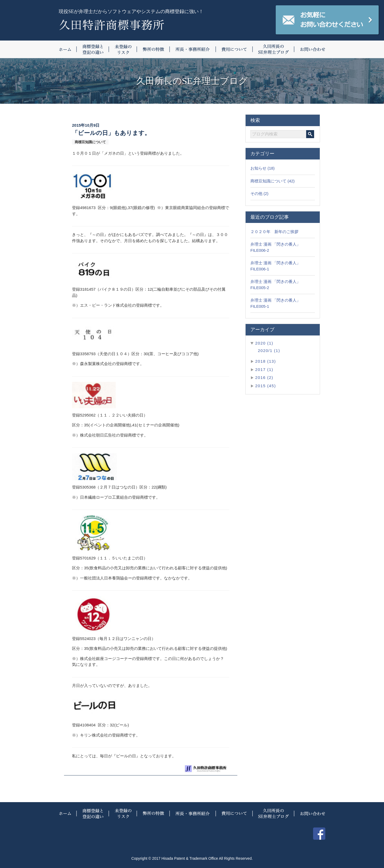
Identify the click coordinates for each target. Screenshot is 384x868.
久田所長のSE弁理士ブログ (274, 49)
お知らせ (258, 168)
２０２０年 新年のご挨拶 (274, 232)
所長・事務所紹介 (193, 49)
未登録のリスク (123, 49)
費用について (234, 49)
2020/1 (265, 351)
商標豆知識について (268, 181)
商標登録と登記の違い (93, 49)
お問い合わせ (310, 49)
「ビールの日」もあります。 (111, 133)
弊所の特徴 (153, 49)
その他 (256, 193)
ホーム (68, 49)
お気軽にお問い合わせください (327, 20)
